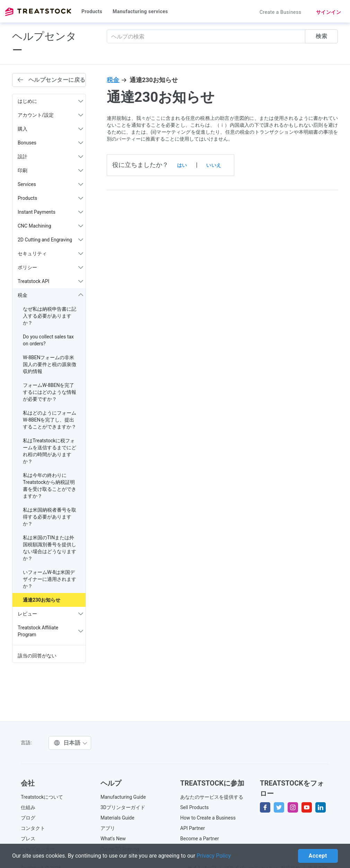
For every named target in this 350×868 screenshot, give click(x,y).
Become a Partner (200, 839)
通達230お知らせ (42, 600)
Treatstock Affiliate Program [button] (50, 631)
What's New (113, 839)
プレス (28, 839)
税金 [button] (50, 295)
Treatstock (38, 12)
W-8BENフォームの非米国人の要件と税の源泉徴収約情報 (50, 364)
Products (92, 11)
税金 (113, 80)
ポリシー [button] (50, 267)
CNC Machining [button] (50, 226)
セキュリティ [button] (50, 254)
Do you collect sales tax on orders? (48, 340)
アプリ (108, 828)
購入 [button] (50, 129)
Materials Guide (117, 818)
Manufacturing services (140, 11)
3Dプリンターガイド (123, 807)
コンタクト (33, 828)
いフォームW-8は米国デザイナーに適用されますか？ (50, 579)
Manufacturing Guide (123, 797)
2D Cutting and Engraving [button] (50, 240)
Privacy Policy (214, 856)
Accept (318, 856)
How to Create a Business (208, 818)
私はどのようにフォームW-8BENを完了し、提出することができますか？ (50, 420)
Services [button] (50, 184)
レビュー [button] (50, 614)
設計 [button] (50, 157)
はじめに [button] (50, 101)
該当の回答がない (37, 656)
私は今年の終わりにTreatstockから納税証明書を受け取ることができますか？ (50, 486)
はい (182, 165)
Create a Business (281, 12)
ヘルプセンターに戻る (52, 80)
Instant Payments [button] (50, 212)
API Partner (192, 828)
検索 (321, 36)
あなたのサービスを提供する (212, 797)
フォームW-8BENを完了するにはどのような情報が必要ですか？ (50, 392)
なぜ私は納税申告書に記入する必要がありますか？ (50, 316)
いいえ (214, 165)
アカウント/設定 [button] (50, 115)
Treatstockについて (42, 797)
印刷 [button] (50, 170)
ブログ (28, 818)
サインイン (329, 12)
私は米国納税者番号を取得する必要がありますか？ (50, 517)
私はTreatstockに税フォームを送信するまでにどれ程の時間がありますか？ (50, 451)
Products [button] (50, 198)
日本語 (71, 743)
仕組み (28, 807)
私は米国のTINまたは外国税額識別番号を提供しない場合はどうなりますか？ (50, 548)
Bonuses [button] (50, 143)
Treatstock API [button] (50, 281)
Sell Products (194, 807)
